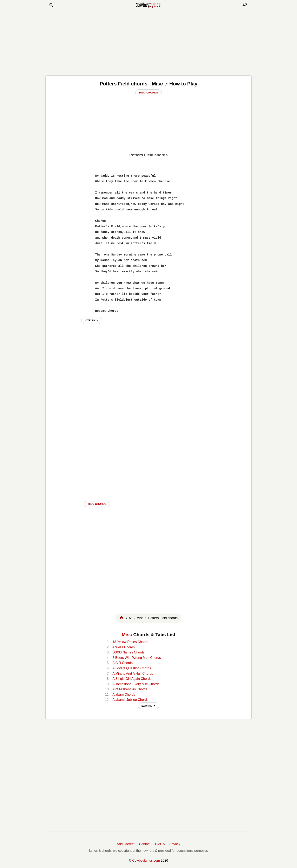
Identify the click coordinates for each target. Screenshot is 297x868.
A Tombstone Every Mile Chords (136, 684)
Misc (127, 635)
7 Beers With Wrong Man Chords (137, 658)
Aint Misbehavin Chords (130, 689)
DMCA (160, 844)
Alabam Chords (124, 695)
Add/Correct (126, 844)
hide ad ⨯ (92, 320)
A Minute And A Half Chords (133, 674)
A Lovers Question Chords (132, 668)
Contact (145, 844)
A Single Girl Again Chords (132, 679)
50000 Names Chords (128, 652)
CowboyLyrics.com (146, 860)
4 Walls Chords (124, 647)
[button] (51, 5)
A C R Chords (123, 663)
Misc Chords (148, 93)
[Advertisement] (148, 42)
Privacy (175, 844)
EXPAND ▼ (149, 706)
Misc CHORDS (97, 504)
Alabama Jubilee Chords (130, 700)
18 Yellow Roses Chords (130, 642)
